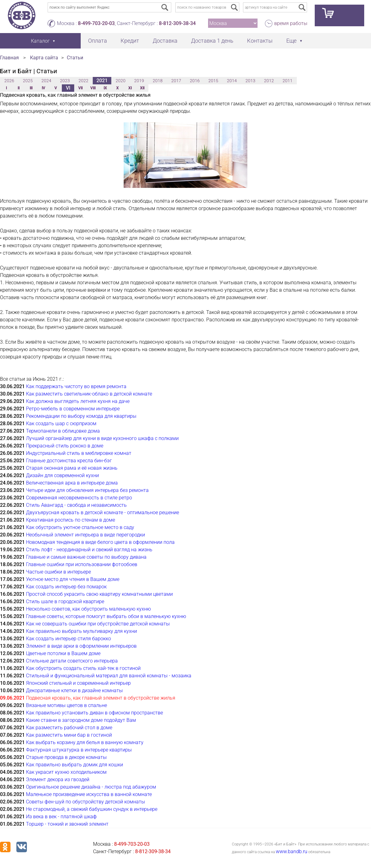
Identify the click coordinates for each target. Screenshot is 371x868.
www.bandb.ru (292, 851)
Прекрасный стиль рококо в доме (65, 446)
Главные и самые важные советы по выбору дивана (86, 557)
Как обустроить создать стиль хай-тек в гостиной (83, 668)
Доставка (165, 41)
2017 (176, 81)
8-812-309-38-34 (177, 23)
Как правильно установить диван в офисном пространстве (94, 713)
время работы (291, 23)
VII (80, 88)
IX (105, 88)
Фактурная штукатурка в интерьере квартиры (79, 750)
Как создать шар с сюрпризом (61, 423)
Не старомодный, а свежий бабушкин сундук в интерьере (92, 809)
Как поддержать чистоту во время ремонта (76, 386)
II (19, 88)
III (31, 88)
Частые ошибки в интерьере (58, 572)
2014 (232, 81)
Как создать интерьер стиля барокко (68, 639)
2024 (46, 81)
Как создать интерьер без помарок (66, 587)
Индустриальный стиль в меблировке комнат (79, 453)
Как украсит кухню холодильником (66, 772)
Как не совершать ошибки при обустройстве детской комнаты (98, 624)
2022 (83, 81)
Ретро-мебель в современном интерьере (73, 409)
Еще (291, 41)
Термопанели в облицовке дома (63, 431)
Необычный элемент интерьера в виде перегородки (85, 535)
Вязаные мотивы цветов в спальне (66, 705)
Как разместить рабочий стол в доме (69, 728)
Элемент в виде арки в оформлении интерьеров (81, 646)
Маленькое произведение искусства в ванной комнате (89, 794)
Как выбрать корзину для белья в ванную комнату (85, 742)
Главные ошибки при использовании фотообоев (82, 564)
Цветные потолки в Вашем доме (63, 653)
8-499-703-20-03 (96, 23)
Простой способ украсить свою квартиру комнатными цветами (99, 594)
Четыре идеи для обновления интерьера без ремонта (87, 490)
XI (130, 88)
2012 (269, 81)
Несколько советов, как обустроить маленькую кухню (88, 609)
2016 (195, 81)
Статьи (75, 58)
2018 (158, 81)
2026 (9, 81)
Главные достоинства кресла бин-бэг (69, 461)
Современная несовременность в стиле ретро (79, 498)
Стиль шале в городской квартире (65, 601)
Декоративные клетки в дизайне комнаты (74, 690)
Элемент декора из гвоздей (58, 779)
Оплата (98, 41)
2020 (121, 81)
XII (142, 88)
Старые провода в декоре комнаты (66, 757)
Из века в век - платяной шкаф (61, 817)
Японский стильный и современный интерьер (78, 683)
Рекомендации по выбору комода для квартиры (81, 416)
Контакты (260, 41)
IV (43, 88)
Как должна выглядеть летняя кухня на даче (78, 401)
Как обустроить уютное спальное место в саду (80, 527)
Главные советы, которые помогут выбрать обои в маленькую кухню (106, 616)
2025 (28, 81)
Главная (9, 58)
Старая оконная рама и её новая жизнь (72, 468)
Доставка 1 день (212, 41)
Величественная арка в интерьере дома (72, 483)
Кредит (130, 41)
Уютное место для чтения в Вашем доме (73, 579)
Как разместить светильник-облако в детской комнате (89, 394)
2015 (213, 81)
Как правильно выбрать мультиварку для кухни (81, 631)
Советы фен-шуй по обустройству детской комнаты (85, 802)
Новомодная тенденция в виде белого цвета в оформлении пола (100, 542)
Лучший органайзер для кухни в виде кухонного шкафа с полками (102, 438)
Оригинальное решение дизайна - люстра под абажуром (91, 787)
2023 (65, 81)
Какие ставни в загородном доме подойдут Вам (81, 720)
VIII (93, 88)
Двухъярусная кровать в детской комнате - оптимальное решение (102, 512)
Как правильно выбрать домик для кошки (75, 765)
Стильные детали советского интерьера (72, 661)
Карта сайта (44, 58)
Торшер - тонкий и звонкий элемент (67, 824)
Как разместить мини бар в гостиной (69, 735)
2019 (139, 81)
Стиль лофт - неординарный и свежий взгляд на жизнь (89, 550)
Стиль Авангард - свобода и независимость (76, 505)
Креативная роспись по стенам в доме (70, 520)
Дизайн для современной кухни (62, 475)
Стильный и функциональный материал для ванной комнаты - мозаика (109, 676)
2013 (250, 81)
